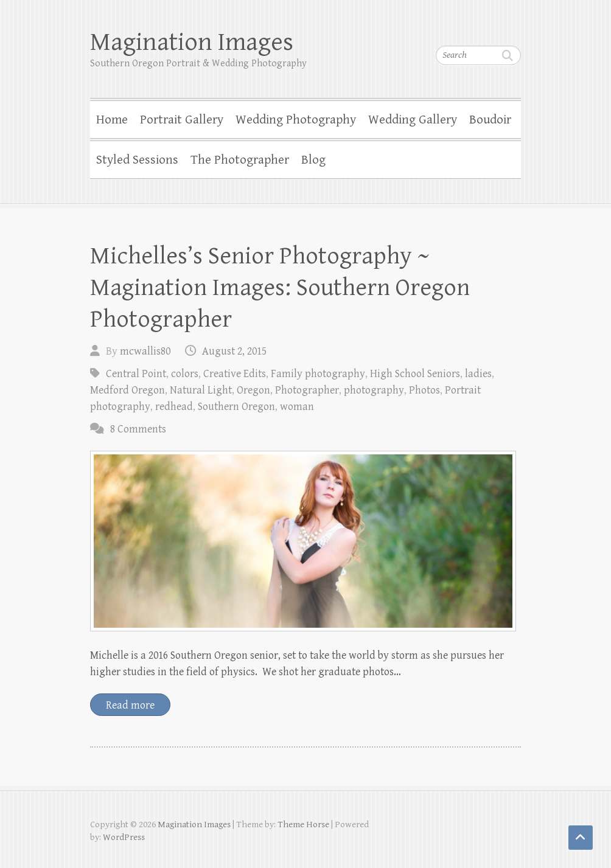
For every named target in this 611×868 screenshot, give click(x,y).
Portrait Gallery (182, 120)
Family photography (318, 374)
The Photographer (240, 160)
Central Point (136, 374)
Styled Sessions (137, 160)
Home (112, 120)
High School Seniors (415, 374)
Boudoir (490, 120)
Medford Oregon (127, 390)
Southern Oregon (236, 407)
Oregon (253, 390)
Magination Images (192, 42)
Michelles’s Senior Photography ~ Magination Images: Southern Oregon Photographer (280, 288)
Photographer (307, 390)
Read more (130, 705)
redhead (174, 407)
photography (374, 390)
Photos (424, 390)
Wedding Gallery (413, 120)
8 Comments (138, 429)
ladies (478, 374)
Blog (313, 160)
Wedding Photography (296, 120)
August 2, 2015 (234, 351)
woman (297, 407)
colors (185, 374)
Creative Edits (235, 374)
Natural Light (201, 390)
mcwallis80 (145, 351)
